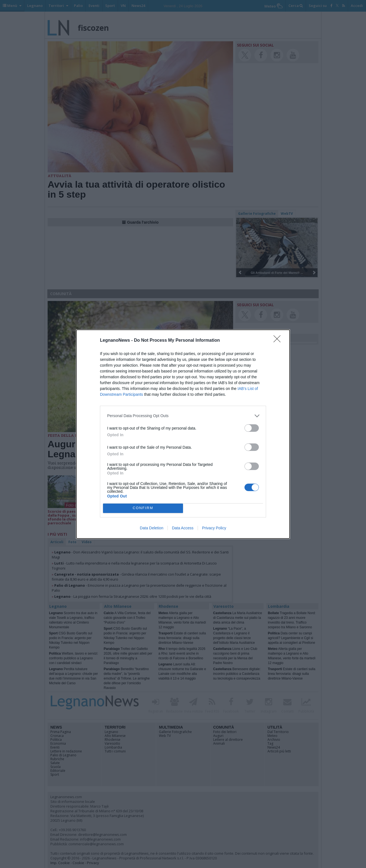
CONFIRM (143, 508)
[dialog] (183, 434)
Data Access (183, 528)
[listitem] (183, 416)
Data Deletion (152, 528)
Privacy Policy (214, 528)
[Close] (279, 341)
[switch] (252, 428)
